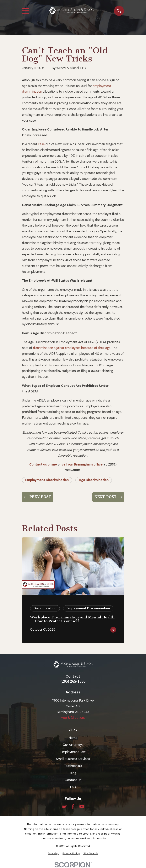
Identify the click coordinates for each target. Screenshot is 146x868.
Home (73, 738)
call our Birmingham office (82, 464)
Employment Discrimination (47, 480)
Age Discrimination (94, 480)
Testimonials (73, 766)
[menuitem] (54, 853)
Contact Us (73, 780)
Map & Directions (73, 718)
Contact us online (43, 464)
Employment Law (73, 752)
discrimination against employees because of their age (72, 348)
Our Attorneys (73, 745)
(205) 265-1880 (73, 681)
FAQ (73, 787)
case (41, 144)
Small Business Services (73, 759)
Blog (73, 773)
